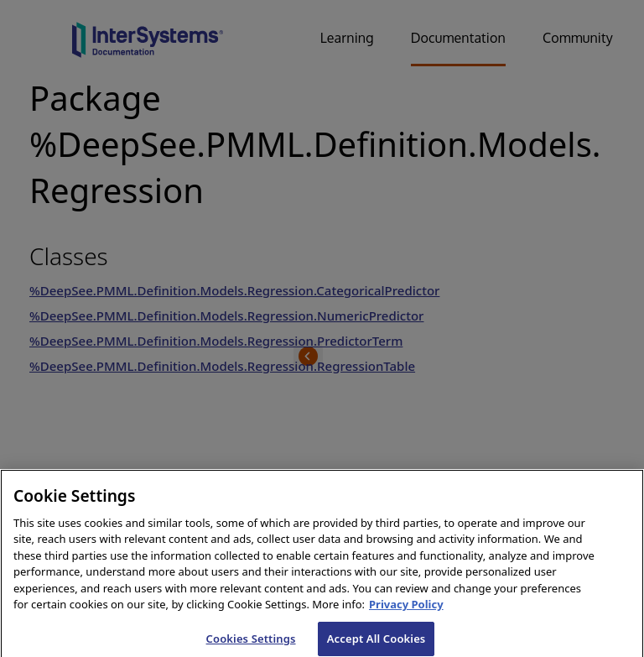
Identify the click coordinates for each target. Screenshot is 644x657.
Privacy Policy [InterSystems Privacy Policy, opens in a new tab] (406, 611)
